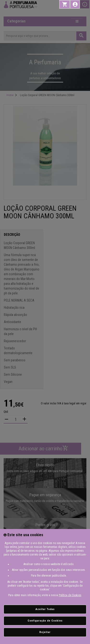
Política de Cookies (70, 595)
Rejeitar (45, 632)
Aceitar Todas (45, 609)
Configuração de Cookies (45, 621)
